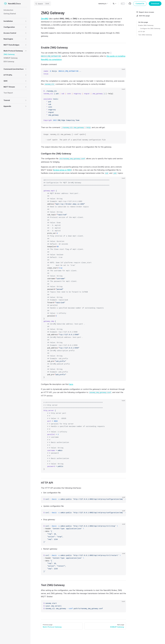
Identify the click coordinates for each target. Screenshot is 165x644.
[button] (26, 21)
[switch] (123, 4)
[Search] (43, 4)
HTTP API (142, 32)
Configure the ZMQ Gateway (150, 28)
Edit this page (143, 16)
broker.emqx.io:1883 (62, 170)
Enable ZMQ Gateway (146, 25)
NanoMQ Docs (12, 4)
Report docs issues (145, 12)
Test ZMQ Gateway (145, 35)
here (71, 384)
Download (155, 4)
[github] (130, 4)
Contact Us (140, 4)
